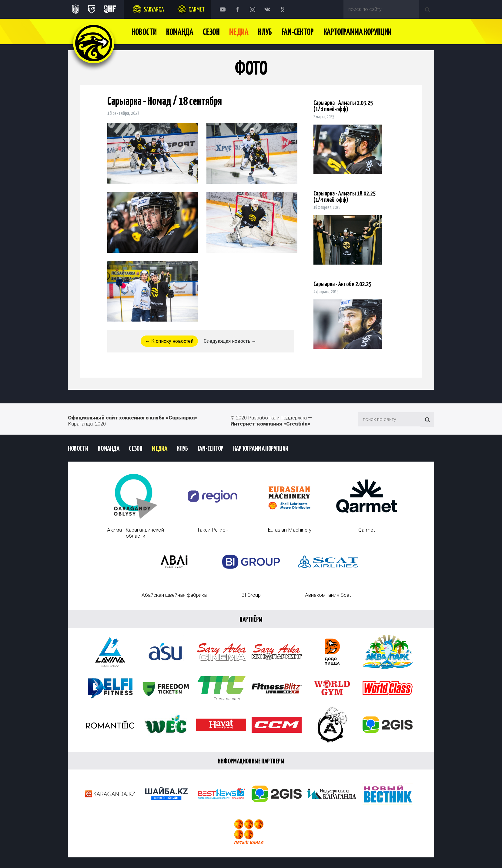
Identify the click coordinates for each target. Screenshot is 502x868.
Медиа (239, 32)
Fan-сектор (298, 32)
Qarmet (197, 10)
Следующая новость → (230, 341)
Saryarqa (154, 10)
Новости (144, 32)
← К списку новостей (169, 341)
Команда (180, 32)
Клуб (265, 32)
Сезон (211, 32)
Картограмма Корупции (357, 32)
